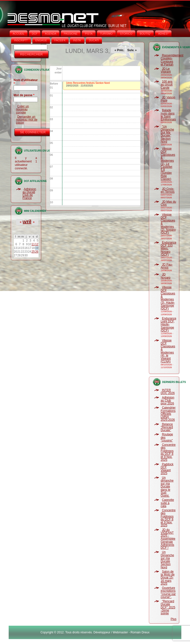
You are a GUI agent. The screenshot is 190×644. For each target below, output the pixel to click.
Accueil (19, 34)
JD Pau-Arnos (166, 266)
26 (37, 252)
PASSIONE (71, 34)
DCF (35, 34)
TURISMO (106, 34)
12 (37, 244)
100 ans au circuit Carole (166, 85)
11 (33, 244)
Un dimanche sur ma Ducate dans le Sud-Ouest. (167, 487)
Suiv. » (132, 50)
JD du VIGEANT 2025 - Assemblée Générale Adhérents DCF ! (168, 539)
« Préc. (119, 50)
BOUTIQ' (145, 34)
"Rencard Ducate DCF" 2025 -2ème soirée (168, 607)
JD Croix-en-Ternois (167, 190)
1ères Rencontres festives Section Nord (88, 83)
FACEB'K (60, 40)
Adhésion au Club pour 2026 (167, 401)
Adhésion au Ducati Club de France (29, 194)
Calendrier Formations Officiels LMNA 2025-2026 (168, 414)
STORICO (126, 34)
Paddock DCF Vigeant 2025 (167, 469)
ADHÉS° (163, 34)
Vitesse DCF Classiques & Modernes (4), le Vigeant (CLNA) (168, 351)
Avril (26, 222)
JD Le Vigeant (166, 70)
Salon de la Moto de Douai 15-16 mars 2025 (167, 578)
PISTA (89, 34)
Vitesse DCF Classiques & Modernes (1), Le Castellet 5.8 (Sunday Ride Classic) (168, 164)
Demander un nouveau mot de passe (27, 120)
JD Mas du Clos (168, 203)
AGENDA (50, 34)
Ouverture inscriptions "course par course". (168, 592)
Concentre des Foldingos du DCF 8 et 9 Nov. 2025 (168, 452)
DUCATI (94, 40)
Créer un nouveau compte (23, 109)
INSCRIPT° (21, 40)
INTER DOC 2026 (168, 392)
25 (33, 252)
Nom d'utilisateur (26, 82)
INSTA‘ (77, 40)
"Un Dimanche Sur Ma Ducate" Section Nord (167, 134)
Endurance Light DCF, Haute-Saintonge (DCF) (168, 324)
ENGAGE (41, 40)
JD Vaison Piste (168, 99)
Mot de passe (24, 95)
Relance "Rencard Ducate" (167, 427)
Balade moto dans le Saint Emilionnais (168, 115)
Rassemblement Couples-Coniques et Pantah (172, 60)
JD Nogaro (165, 276)
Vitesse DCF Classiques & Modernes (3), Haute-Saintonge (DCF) (168, 298)
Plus (174, 619)
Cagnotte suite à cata (167, 503)
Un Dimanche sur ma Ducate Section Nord (167, 560)
